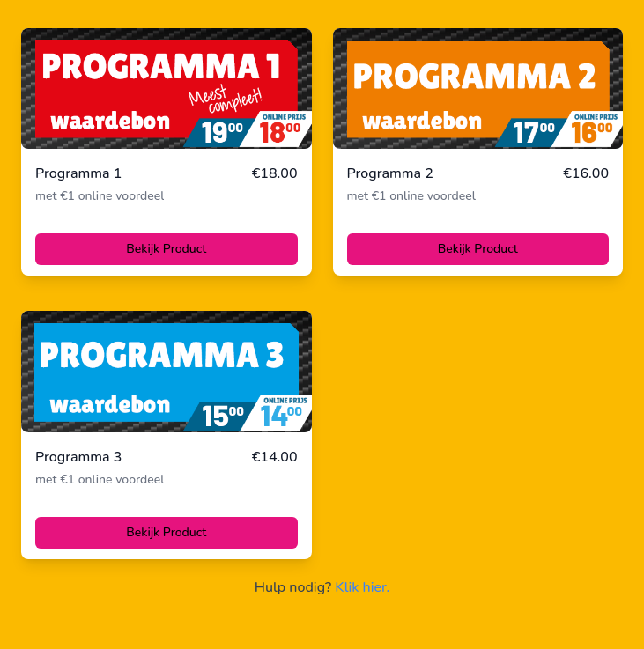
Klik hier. (362, 587)
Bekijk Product (166, 249)
